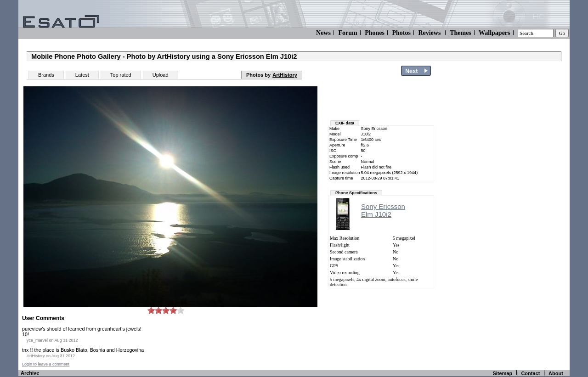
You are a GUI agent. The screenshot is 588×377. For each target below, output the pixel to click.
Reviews (429, 33)
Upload (161, 75)
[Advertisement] (515, 217)
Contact (530, 373)
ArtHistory (285, 75)
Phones (375, 33)
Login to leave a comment (46, 364)
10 (181, 310)
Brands (46, 75)
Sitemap (502, 373)
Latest (82, 75)
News (323, 33)
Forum (348, 33)
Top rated (121, 75)
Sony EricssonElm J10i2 (383, 210)
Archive (30, 373)
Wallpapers (494, 33)
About (556, 373)
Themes (461, 33)
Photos (401, 33)
